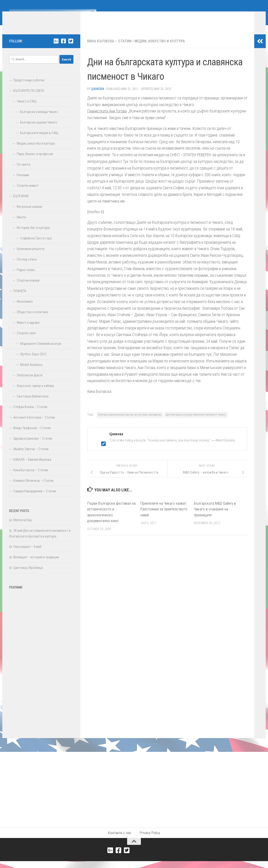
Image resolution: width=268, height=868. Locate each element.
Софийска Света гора (36, 245)
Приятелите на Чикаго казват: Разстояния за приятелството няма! (164, 516)
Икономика (25, 308)
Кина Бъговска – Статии (109, 48)
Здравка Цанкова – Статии (33, 445)
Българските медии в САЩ (39, 140)
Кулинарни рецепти (31, 256)
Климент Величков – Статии (33, 487)
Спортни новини (28, 287)
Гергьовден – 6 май (27, 553)
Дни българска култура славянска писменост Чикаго (196, 422)
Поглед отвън (27, 266)
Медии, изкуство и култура (160, 48)
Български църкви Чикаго (39, 129)
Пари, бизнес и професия (35, 161)
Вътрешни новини (29, 214)
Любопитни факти (30, 382)
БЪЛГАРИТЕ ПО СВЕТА (29, 98)
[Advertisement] (41, 667)
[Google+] (56, 48)
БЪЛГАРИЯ (21, 203)
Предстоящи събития (29, 87)
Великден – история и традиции (36, 564)
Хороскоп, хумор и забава (35, 393)
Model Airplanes (31, 372)
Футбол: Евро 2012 (33, 361)
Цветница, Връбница (28, 575)
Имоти (21, 224)
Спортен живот (28, 192)
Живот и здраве (28, 329)
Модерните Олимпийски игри (41, 350)
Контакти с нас (120, 840)
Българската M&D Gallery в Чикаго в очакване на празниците (215, 516)
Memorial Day (22, 527)
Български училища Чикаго (39, 119)
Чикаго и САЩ (27, 108)
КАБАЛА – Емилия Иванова (32, 466)
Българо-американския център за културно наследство (130, 422)
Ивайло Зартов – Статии (31, 456)
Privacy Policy (150, 840)
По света (23, 171)
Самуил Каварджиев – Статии (35, 498)
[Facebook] (63, 48)
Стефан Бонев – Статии (30, 414)
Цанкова (98, 96)
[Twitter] (71, 48)
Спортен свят (27, 340)
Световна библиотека (33, 403)
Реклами (23, 182)
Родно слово (26, 277)
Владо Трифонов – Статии (32, 435)
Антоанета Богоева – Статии (34, 424)
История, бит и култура (33, 235)
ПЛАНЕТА (20, 298)
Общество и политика (32, 319)
